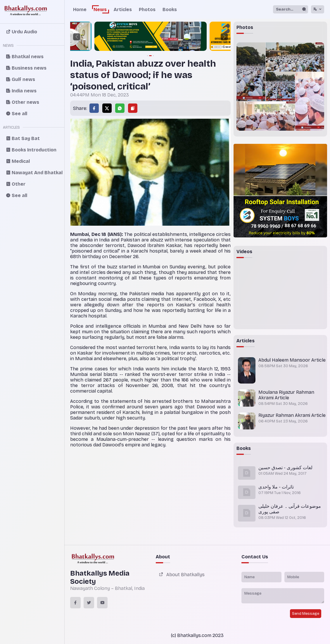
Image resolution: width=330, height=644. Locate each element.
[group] (151, 37)
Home (80, 10)
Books (170, 10)
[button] (77, 37)
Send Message (306, 614)
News (100, 10)
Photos (147, 10)
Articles (123, 10)
